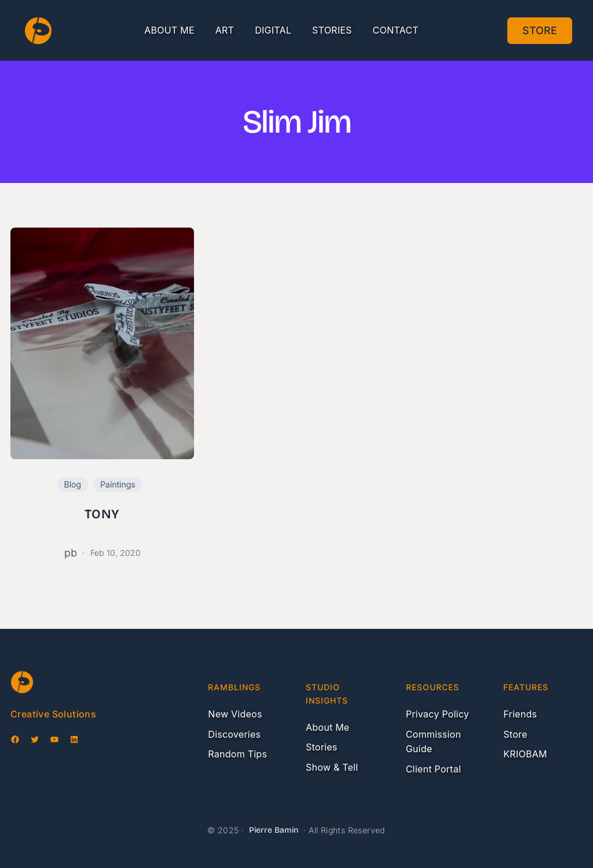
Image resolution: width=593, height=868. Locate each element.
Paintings (118, 484)
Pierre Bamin (274, 830)
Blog (73, 484)
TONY (102, 514)
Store (540, 30)
